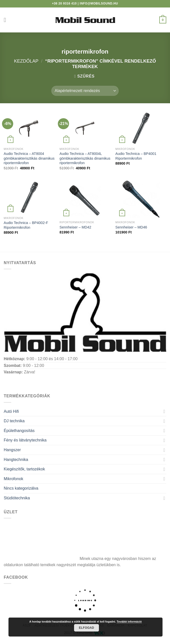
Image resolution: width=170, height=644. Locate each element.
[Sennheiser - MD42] (85, 199)
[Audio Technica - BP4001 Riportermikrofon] (141, 128)
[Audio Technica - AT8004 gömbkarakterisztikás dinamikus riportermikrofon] (29, 128)
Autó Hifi (11, 411)
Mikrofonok (13, 479)
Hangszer (12, 450)
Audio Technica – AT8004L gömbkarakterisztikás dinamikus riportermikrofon (85, 158)
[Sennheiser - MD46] (141, 199)
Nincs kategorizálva (21, 488)
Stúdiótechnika (17, 498)
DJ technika (14, 421)
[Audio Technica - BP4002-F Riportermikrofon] (29, 197)
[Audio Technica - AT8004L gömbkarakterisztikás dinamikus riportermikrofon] (85, 128)
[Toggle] (164, 411)
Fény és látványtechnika (25, 440)
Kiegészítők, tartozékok (24, 469)
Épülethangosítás (19, 431)
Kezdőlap (26, 61)
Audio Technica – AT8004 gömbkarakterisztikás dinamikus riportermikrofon (29, 158)
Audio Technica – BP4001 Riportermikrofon (136, 156)
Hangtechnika (16, 460)
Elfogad (86, 628)
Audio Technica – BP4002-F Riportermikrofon (26, 225)
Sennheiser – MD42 (75, 227)
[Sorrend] (85, 91)
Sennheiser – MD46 (131, 227)
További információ (129, 622)
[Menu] (7, 20)
